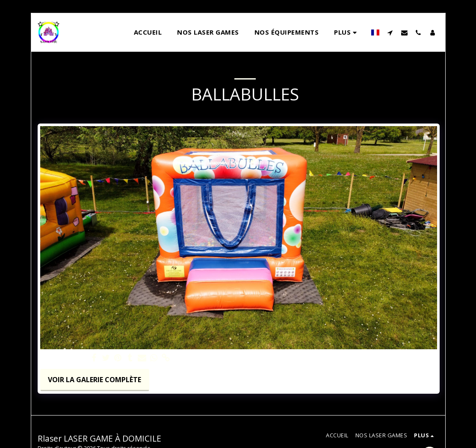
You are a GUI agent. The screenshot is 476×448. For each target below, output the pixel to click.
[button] (390, 32)
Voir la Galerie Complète (95, 380)
